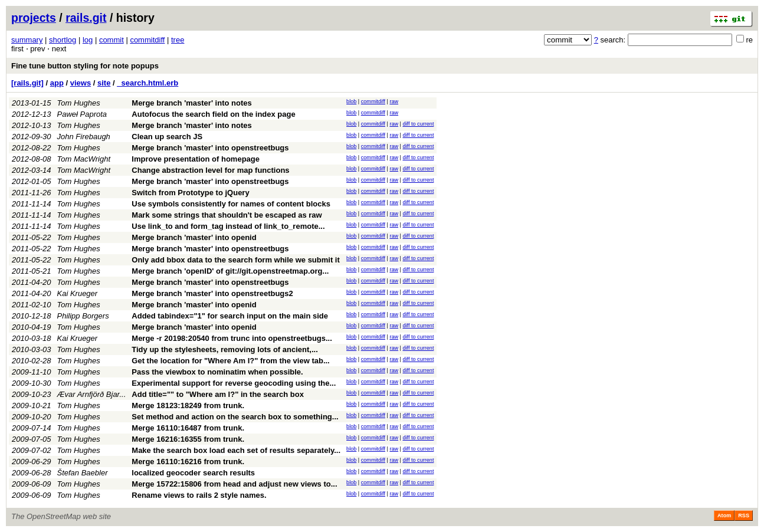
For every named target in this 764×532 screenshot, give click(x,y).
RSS (744, 515)
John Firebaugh (84, 137)
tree (178, 40)
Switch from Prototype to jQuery (190, 193)
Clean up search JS (167, 137)
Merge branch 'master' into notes (191, 103)
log (88, 40)
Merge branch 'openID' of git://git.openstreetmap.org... (230, 271)
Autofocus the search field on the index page (213, 114)
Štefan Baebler (83, 473)
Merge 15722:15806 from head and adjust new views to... (234, 484)
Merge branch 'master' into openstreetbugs (210, 148)
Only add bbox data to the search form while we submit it (236, 260)
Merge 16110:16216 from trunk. (188, 462)
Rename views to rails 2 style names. (199, 495)
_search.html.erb (147, 83)
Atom (724, 515)
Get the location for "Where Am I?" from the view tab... (230, 361)
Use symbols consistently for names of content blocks (231, 204)
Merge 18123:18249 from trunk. (188, 405)
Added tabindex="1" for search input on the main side (230, 316)
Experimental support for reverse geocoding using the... (234, 383)
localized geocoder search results (193, 473)
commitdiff (147, 40)
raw (394, 101)
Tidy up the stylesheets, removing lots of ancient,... (224, 349)
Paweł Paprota (82, 114)
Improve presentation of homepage (196, 159)
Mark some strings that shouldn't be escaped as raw (227, 215)
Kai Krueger (78, 293)
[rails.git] (27, 83)
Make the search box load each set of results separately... (236, 450)
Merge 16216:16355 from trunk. (188, 439)
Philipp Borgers (83, 316)
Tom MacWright (84, 159)
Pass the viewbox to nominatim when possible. (217, 372)
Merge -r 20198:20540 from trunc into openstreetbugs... (232, 338)
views (81, 83)
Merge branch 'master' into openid (194, 237)
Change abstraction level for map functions (210, 170)
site (104, 83)
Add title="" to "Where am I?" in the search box (218, 394)
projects (34, 18)
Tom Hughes (79, 103)
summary (27, 40)
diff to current (419, 124)
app (57, 83)
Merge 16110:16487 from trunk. (188, 428)
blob (351, 101)
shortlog (63, 40)
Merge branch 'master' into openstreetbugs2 (212, 293)
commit (112, 40)
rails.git (86, 18)
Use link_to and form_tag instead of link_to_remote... (228, 226)
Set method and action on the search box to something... (235, 417)
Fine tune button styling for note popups (85, 66)
